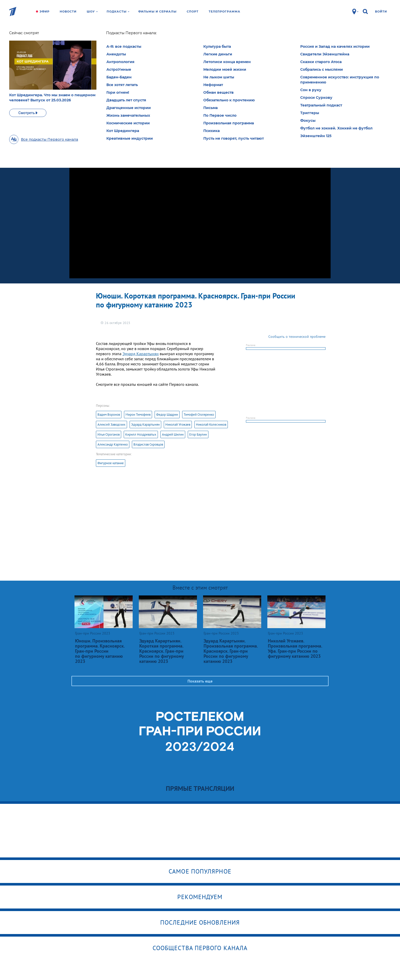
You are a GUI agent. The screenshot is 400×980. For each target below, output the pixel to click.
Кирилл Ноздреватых (141, 434)
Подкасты (118, 11)
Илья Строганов (109, 434)
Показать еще (200, 681)
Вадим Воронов (109, 415)
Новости (68, 11)
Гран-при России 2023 (115, 34)
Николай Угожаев (178, 425)
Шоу (92, 11)
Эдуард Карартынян (141, 354)
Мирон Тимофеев (138, 415)
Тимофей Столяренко (199, 415)
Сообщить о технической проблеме (297, 337)
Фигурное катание (111, 463)
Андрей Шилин (173, 434)
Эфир (45, 11)
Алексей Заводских (111, 425)
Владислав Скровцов (148, 444)
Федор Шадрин (167, 415)
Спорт (193, 11)
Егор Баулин (198, 434)
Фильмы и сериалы (157, 11)
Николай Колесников (211, 425)
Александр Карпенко (113, 444)
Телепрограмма (224, 11)
